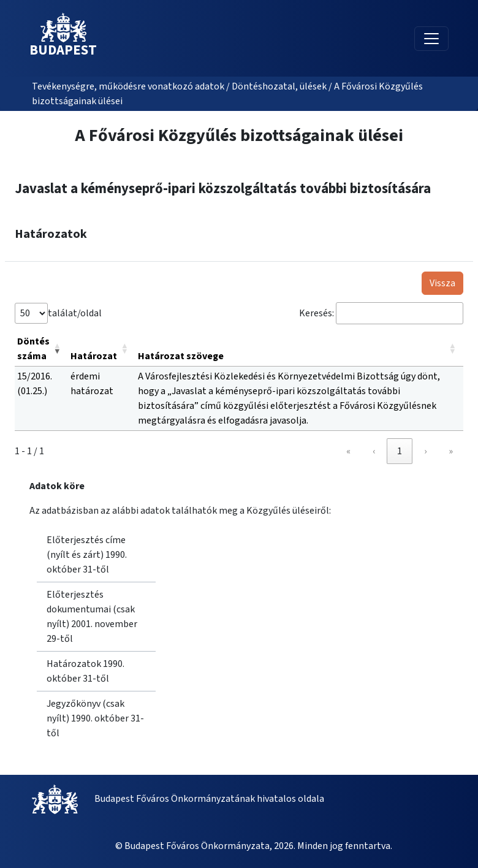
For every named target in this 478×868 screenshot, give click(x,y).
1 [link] (400, 451)
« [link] (348, 451)
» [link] (451, 451)
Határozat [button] (94, 356)
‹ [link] (374, 451)
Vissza (442, 283)
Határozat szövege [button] (181, 356)
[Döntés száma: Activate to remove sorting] (41, 349)
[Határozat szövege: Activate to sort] (299, 349)
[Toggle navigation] (431, 39)
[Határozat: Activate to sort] (102, 349)
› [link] (425, 451)
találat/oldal (75, 313)
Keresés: (317, 313)
